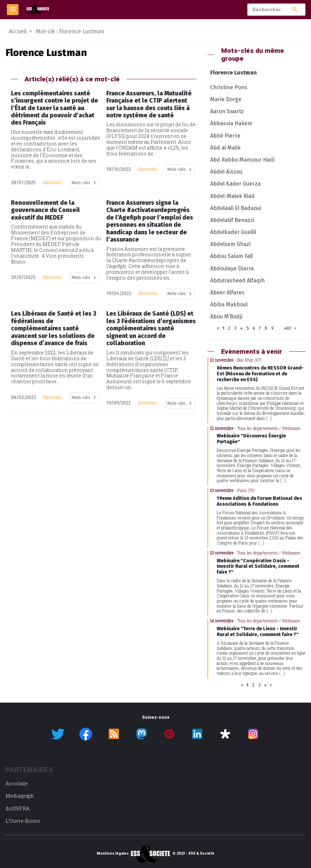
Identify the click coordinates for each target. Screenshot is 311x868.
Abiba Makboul (229, 304)
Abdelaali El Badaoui (236, 208)
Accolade (17, 783)
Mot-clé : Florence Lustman (70, 31)
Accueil (18, 31)
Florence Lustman (234, 73)
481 (288, 328)
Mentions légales (113, 854)
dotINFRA (17, 808)
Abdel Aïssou (226, 172)
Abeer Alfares (227, 292)
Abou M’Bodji (226, 316)
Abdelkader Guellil (233, 232)
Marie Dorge (226, 99)
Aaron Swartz (227, 111)
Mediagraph (20, 796)
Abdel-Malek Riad (232, 196)
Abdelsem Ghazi (230, 244)
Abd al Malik (225, 148)
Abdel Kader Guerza (235, 184)
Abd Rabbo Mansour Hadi (242, 160)
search (295, 9)
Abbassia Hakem (231, 123)
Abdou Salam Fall (231, 256)
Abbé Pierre (225, 136)
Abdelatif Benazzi (232, 220)
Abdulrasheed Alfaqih (237, 280)
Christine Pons (229, 87)
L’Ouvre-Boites (23, 821)
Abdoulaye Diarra (232, 268)
